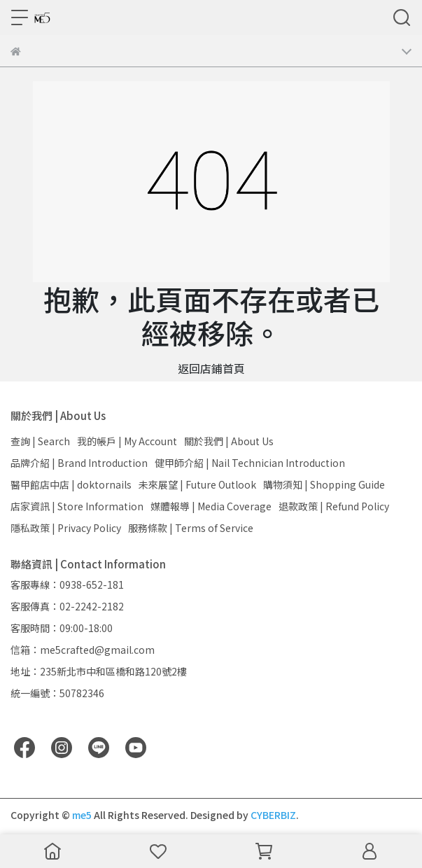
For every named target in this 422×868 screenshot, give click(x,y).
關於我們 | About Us (229, 441)
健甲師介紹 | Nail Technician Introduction (250, 463)
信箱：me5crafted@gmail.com (83, 650)
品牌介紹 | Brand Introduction (79, 463)
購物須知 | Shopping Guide (324, 484)
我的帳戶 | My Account (127, 441)
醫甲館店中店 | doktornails (71, 484)
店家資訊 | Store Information (77, 506)
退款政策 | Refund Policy (334, 506)
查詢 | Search (40, 441)
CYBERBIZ (273, 815)
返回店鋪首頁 (211, 368)
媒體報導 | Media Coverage (211, 506)
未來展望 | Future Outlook (197, 484)
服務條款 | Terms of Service (191, 528)
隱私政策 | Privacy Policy (66, 528)
